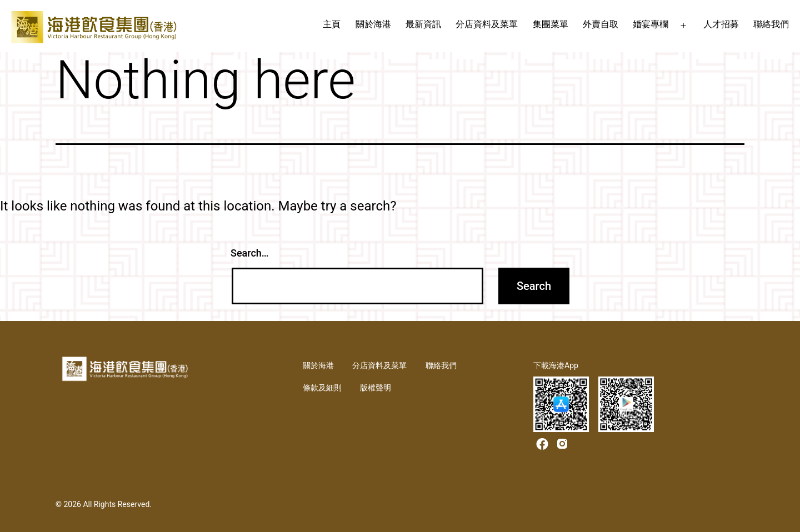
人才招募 (721, 24)
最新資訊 (423, 24)
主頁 (332, 24)
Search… (250, 253)
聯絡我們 (771, 24)
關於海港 (373, 24)
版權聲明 (376, 388)
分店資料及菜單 (487, 24)
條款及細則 (322, 388)
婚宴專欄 (651, 24)
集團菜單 (551, 24)
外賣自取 (601, 24)
